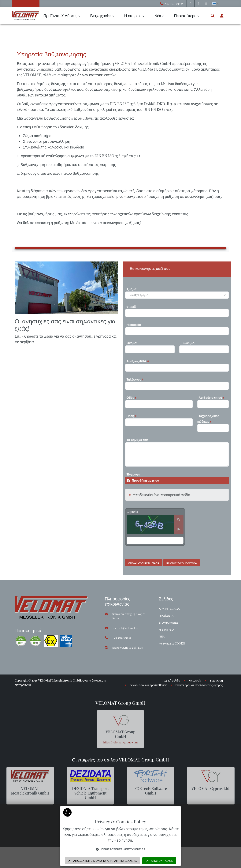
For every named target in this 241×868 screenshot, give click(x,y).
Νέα (158, 15)
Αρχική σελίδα (169, 609)
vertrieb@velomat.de (126, 628)
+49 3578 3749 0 (174, 3)
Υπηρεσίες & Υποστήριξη (35, 33)
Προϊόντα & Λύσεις (60, 15)
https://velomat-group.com (120, 742)
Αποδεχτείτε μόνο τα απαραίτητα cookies (102, 861)
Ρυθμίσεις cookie (172, 643)
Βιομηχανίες (101, 15)
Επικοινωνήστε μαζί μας (128, 648)
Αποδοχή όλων (159, 861)
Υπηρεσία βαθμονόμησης (73, 33)
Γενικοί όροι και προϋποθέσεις (148, 685)
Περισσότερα (185, 15)
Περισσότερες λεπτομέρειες (120, 849)
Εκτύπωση (216, 680)
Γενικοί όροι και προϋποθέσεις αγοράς (199, 685)
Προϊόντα (166, 616)
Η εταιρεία (133, 15)
